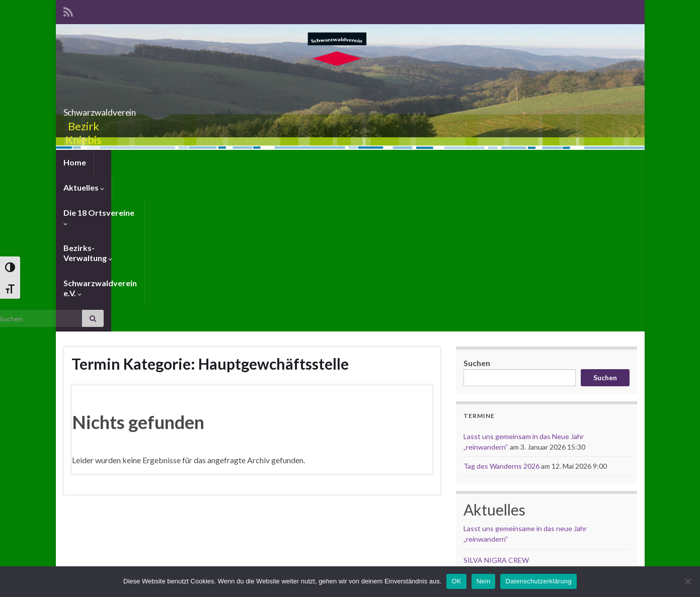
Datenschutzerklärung (538, 581)
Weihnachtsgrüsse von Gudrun (513, 446)
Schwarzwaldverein (350, 109)
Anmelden (80, 539)
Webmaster (380, 537)
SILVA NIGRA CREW (496, 404)
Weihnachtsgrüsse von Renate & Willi (523, 467)
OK (456, 581)
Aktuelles (122, 162)
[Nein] (687, 581)
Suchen (477, 207)
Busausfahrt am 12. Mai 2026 (509, 425)
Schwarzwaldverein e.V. (392, 162)
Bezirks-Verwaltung (290, 162)
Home (75, 162)
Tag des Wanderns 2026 (501, 310)
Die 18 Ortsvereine (196, 162)
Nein (484, 581)
